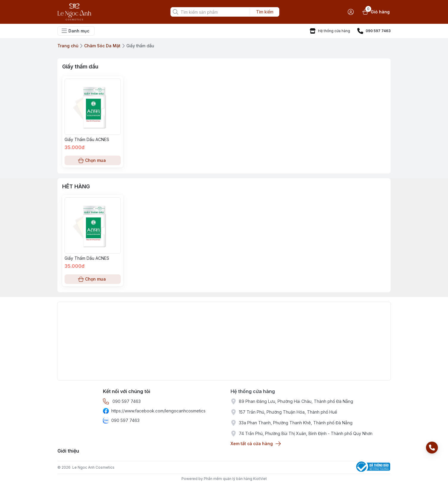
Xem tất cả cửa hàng (255, 444)
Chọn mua (93, 160)
